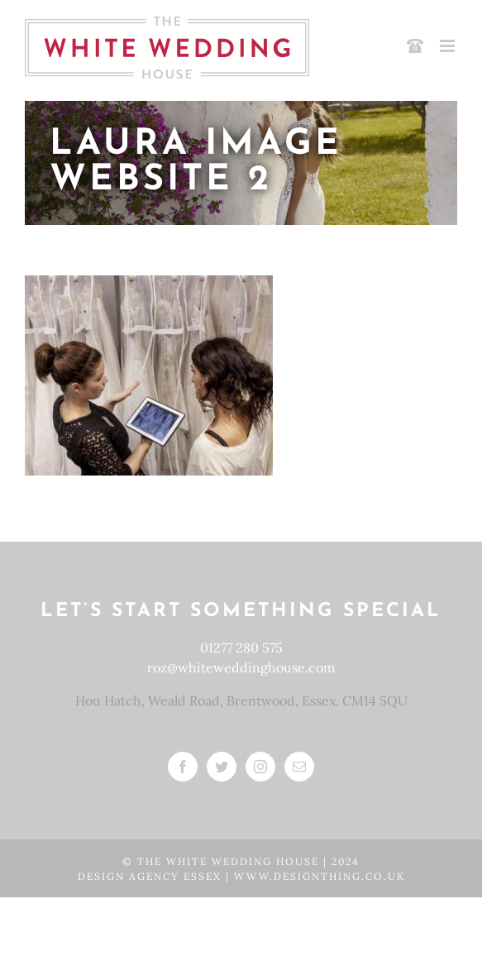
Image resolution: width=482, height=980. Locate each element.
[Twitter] (222, 767)
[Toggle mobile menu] (449, 46)
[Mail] (299, 767)
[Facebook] (183, 767)
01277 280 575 (241, 648)
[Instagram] (260, 767)
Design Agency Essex (152, 876)
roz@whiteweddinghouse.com (241, 667)
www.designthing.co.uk (320, 876)
